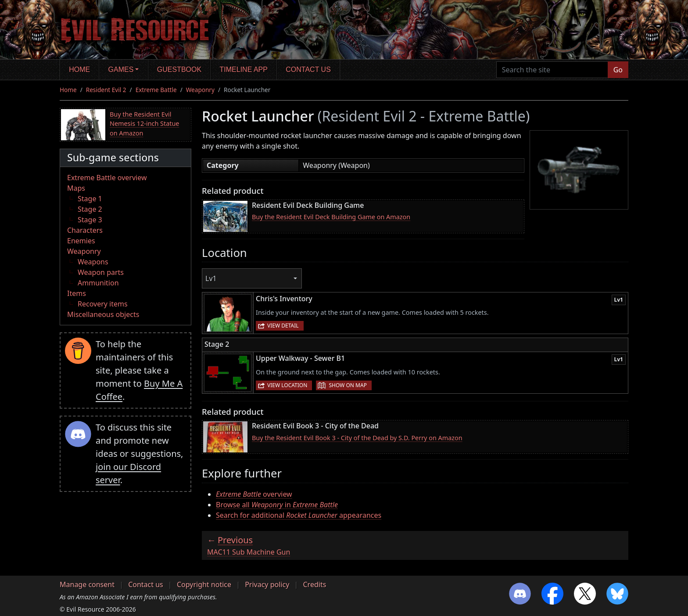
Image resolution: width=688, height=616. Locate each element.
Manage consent (87, 584)
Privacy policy (267, 584)
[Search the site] (552, 70)
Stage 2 (90, 209)
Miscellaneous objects (103, 314)
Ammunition (98, 283)
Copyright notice (204, 584)
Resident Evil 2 (106, 90)
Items (77, 293)
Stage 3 (90, 220)
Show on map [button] (348, 385)
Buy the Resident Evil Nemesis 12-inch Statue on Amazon (145, 124)
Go (618, 70)
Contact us (308, 69)
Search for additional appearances (299, 515)
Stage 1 (90, 199)
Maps (76, 188)
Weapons (93, 262)
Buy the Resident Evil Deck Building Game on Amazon (331, 217)
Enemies (81, 241)
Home (79, 69)
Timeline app (244, 69)
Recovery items (103, 304)
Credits (314, 584)
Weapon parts (101, 272)
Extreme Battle (156, 90)
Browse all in (277, 505)
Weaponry (200, 90)
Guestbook (179, 69)
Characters (85, 230)
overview (254, 494)
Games (121, 69)
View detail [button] (283, 326)
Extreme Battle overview (107, 178)
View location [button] (287, 385)
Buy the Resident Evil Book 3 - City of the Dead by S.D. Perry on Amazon (357, 438)
